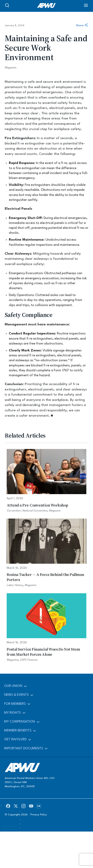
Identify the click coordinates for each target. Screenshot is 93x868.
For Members (15, 704)
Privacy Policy (39, 815)
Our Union (13, 686)
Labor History (15, 585)
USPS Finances (29, 660)
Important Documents (24, 748)
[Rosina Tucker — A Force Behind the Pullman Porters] (47, 553)
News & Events (16, 695)
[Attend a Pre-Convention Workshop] (47, 481)
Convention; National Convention (27, 511)
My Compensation (20, 722)
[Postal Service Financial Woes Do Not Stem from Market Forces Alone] (47, 628)
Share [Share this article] (82, 26)
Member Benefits (18, 731)
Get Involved (15, 739)
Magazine (10, 68)
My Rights (12, 713)
